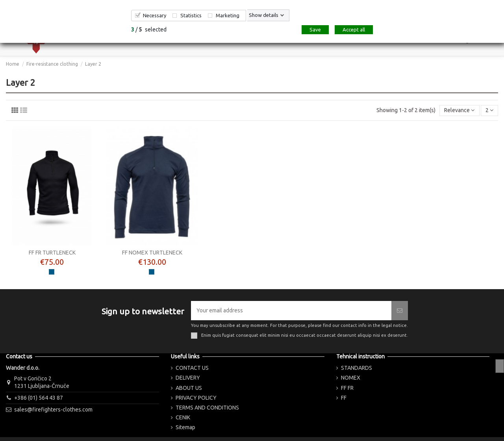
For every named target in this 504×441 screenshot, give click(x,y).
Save (315, 30)
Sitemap (185, 427)
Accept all (354, 30)
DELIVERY (188, 378)
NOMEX (351, 378)
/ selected (149, 30)
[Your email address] (291, 311)
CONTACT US (192, 368)
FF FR (347, 388)
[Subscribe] (400, 311)
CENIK (183, 417)
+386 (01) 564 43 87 (39, 398)
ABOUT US (189, 388)
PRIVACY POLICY (196, 398)
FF (344, 398)
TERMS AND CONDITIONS (207, 408)
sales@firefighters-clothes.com (53, 410)
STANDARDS (357, 368)
